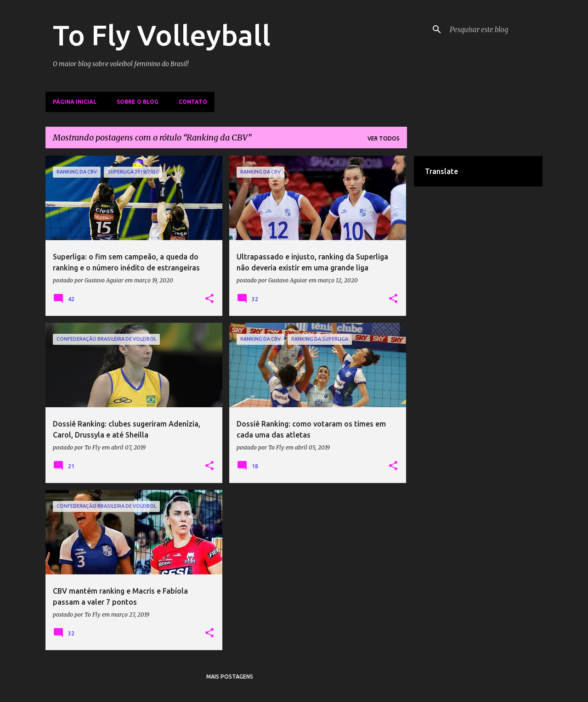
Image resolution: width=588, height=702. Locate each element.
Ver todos (384, 138)
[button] (209, 299)
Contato (193, 102)
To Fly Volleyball (162, 35)
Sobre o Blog (138, 102)
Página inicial (75, 102)
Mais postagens (230, 677)
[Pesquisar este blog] (494, 29)
